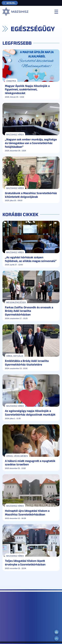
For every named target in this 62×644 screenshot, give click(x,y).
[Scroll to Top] (57, 638)
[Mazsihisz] (16, 12)
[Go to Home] (57, 632)
